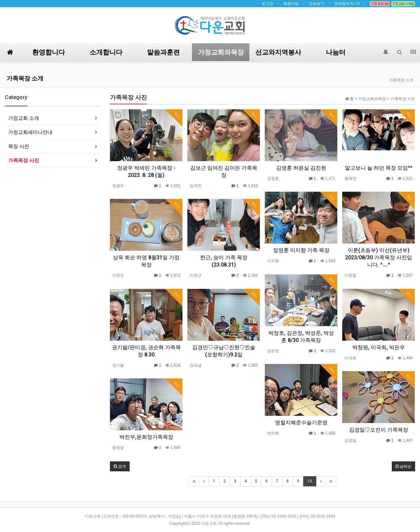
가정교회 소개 (24, 118)
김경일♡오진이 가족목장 (379, 430)
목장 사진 (19, 146)
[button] (120, 466)
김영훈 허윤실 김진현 (301, 168)
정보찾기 (317, 4)
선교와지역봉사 (278, 52)
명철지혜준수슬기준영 (301, 423)
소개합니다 (106, 52)
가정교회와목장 (221, 52)
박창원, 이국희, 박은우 (379, 347)
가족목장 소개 (25, 78)
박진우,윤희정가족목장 (146, 437)
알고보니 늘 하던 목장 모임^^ (379, 168)
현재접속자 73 (347, 4)
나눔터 (336, 52)
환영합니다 (49, 52)
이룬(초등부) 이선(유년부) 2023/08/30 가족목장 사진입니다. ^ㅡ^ (379, 257)
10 (310, 481)
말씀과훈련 (163, 52)
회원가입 (291, 4)
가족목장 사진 (24, 160)
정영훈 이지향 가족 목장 (301, 250)
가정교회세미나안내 (30, 132)
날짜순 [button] (403, 466)
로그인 (267, 4)
